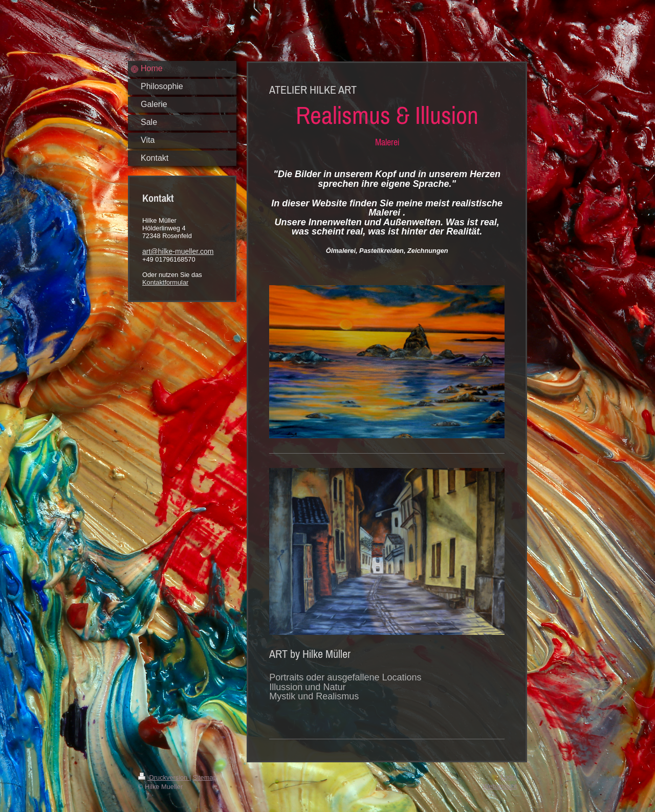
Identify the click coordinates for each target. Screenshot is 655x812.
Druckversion (164, 777)
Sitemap (205, 777)
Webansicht (500, 786)
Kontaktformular (165, 282)
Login (509, 777)
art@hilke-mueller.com (178, 251)
